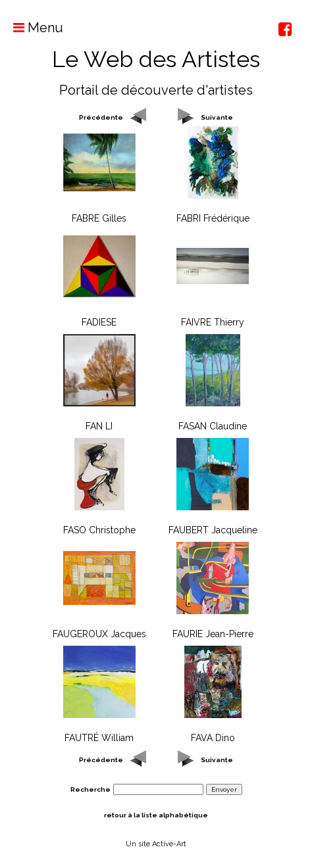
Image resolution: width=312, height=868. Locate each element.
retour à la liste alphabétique (156, 815)
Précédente (101, 117)
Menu (32, 28)
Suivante (217, 117)
